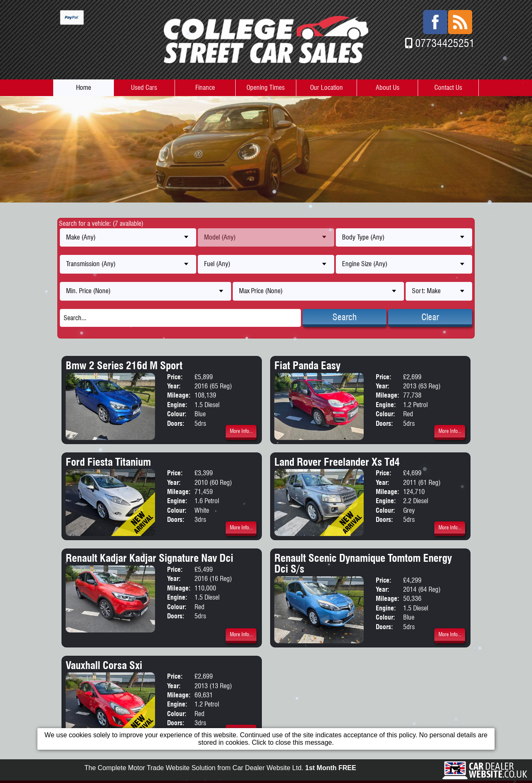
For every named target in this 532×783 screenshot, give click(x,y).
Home (84, 88)
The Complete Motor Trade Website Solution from (220, 776)
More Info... (241, 431)
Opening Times (266, 88)
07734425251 (445, 43)
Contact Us (448, 88)
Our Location (326, 88)
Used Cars (144, 88)
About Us (388, 88)
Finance (205, 88)
